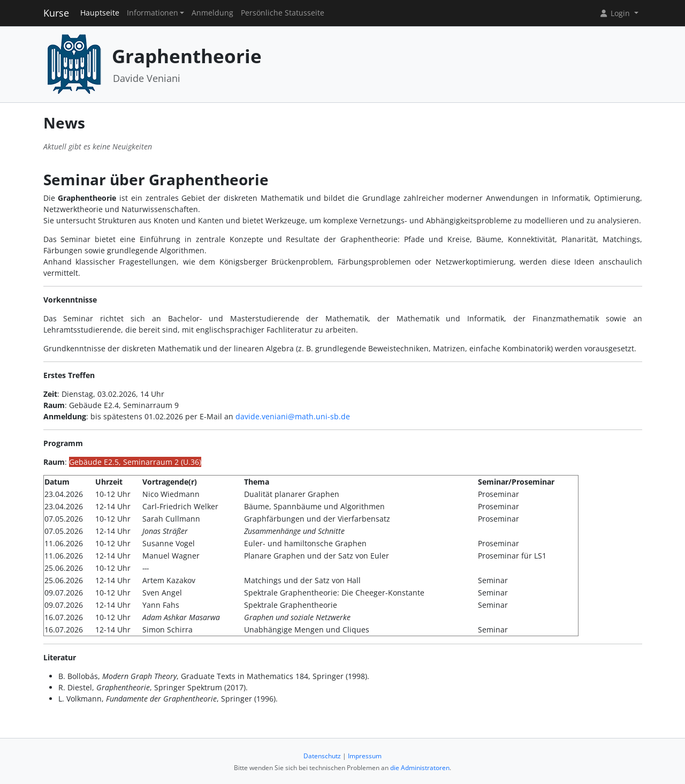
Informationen (153, 13)
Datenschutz (322, 756)
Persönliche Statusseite (283, 13)
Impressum (365, 756)
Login (615, 13)
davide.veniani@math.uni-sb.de (293, 416)
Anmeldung (212, 13)
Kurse (56, 13)
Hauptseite (100, 13)
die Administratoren (420, 768)
